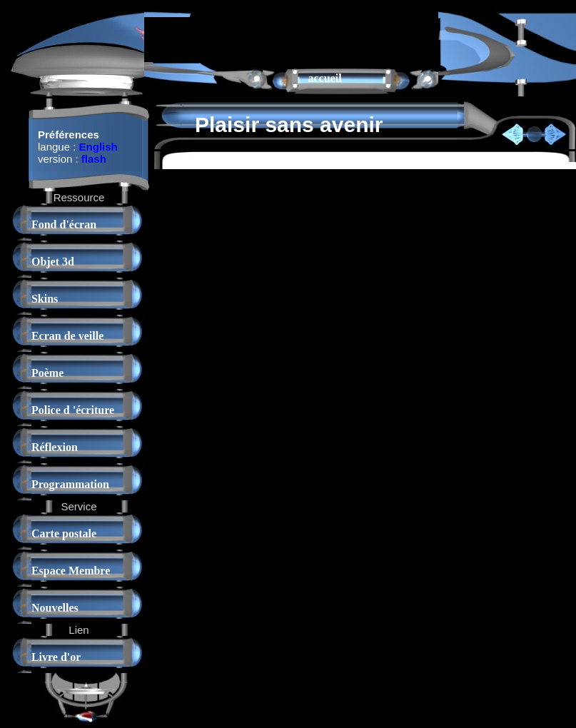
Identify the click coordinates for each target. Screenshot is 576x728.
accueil (325, 78)
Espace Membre (71, 571)
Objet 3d (53, 262)
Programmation (70, 484)
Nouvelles (55, 608)
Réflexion (55, 447)
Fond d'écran (64, 224)
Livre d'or (56, 657)
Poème (47, 373)
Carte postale (64, 534)
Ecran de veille (67, 336)
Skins (45, 299)
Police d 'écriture (73, 410)
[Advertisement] (236, 39)
